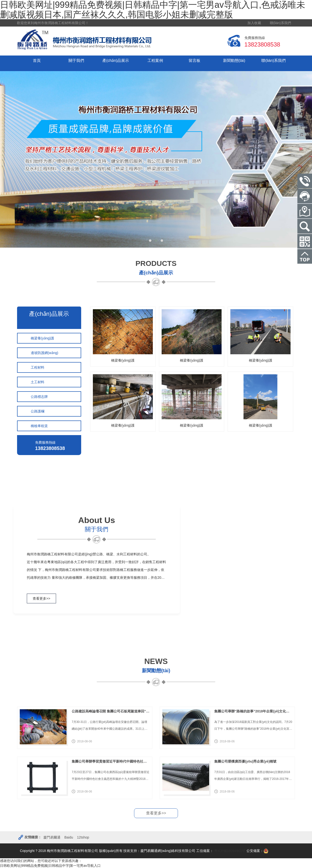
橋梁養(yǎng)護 (42, 338)
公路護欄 (38, 411)
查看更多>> (41, 598)
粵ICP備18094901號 (229, 851)
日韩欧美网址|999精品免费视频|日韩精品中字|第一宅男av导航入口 (50, 866)
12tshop (83, 837)
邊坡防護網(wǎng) (44, 353)
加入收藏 (254, 23)
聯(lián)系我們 (280, 23)
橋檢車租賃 (39, 426)
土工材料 (38, 382)
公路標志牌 (39, 397)
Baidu (69, 837)
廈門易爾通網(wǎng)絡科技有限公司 (168, 851)
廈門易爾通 (52, 837)
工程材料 (38, 367)
